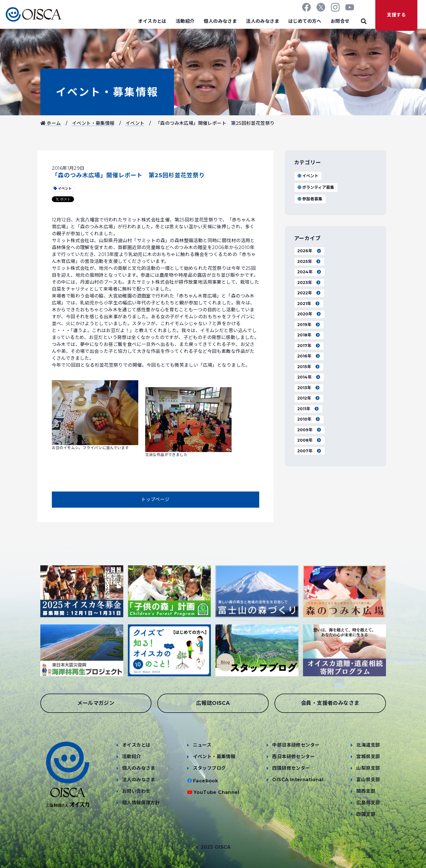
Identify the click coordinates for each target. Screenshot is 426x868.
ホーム (51, 123)
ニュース (202, 745)
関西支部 (366, 791)
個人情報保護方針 (141, 803)
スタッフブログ (210, 768)
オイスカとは (152, 21)
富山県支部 (368, 780)
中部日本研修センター (296, 745)
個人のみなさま (220, 21)
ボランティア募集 (316, 187)
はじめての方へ (305, 21)
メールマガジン (96, 703)
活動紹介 (185, 21)
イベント (135, 123)
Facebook (206, 781)
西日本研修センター (294, 757)
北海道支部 (368, 745)
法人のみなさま (263, 21)
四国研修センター (291, 768)
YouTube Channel (216, 792)
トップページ (155, 499)
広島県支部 (368, 803)
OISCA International (298, 780)
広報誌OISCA (213, 703)
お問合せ (340, 21)
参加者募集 (310, 199)
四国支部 (366, 814)
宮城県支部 (368, 757)
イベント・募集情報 (107, 92)
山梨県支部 (368, 768)
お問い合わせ (136, 791)
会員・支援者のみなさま (330, 703)
